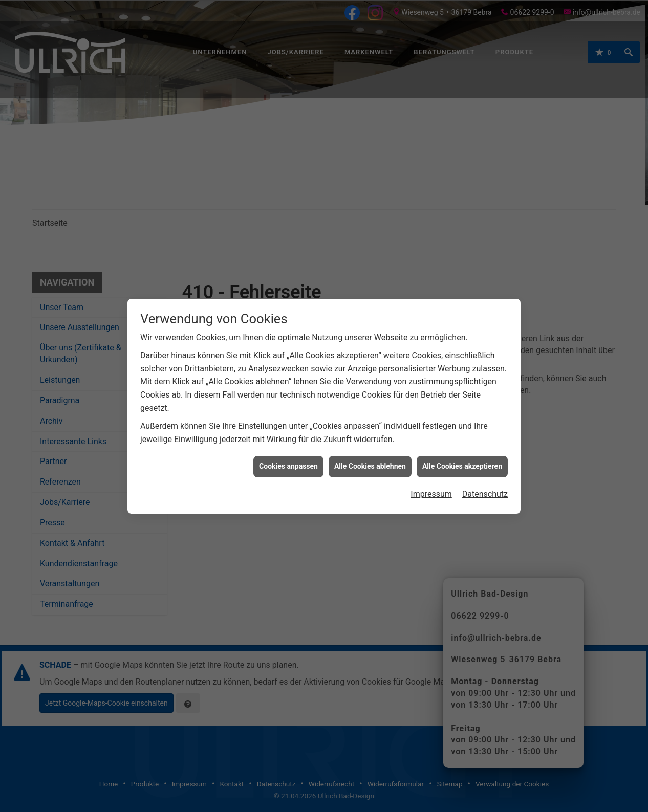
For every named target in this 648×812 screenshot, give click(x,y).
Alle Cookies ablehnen (370, 454)
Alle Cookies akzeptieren (462, 454)
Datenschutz (485, 482)
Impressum (431, 482)
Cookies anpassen (288, 454)
